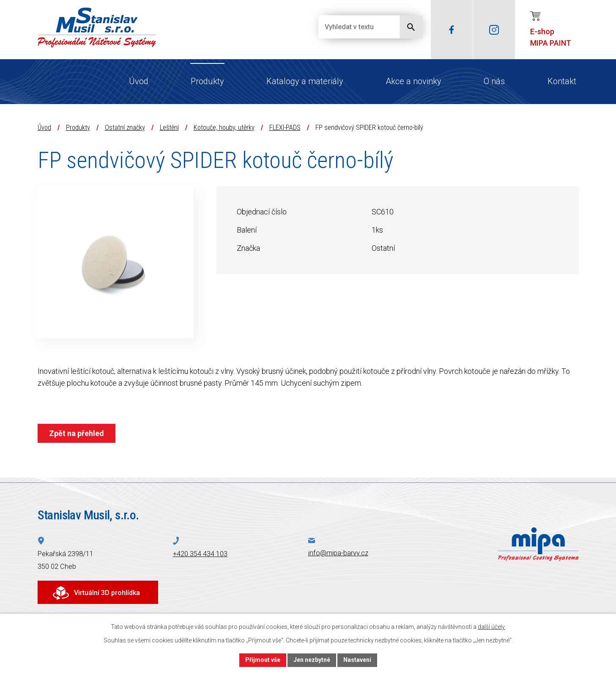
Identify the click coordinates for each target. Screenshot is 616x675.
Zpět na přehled (77, 433)
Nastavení (357, 660)
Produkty (207, 81)
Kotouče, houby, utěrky (224, 128)
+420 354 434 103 (200, 554)
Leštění (169, 128)
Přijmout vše (263, 660)
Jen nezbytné (312, 660)
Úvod (139, 81)
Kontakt (562, 81)
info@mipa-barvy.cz (338, 553)
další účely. (492, 627)
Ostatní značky (125, 128)
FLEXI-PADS (285, 128)
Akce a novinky (413, 81)
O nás (494, 81)
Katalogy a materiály (305, 81)
